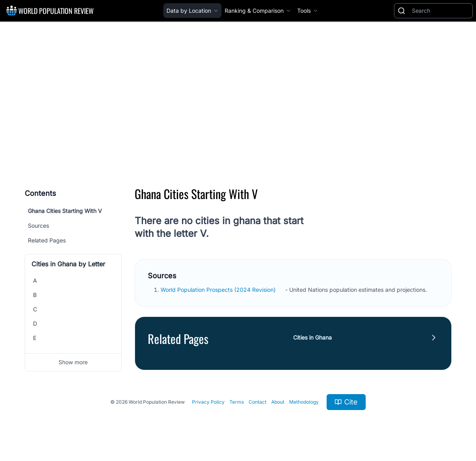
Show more (73, 362)
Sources (38, 226)
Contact (258, 402)
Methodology (304, 402)
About (278, 402)
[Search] (441, 11)
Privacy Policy (208, 402)
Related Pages (47, 240)
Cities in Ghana (312, 337)
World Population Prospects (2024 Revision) (219, 290)
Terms (237, 402)
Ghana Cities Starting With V (65, 211)
